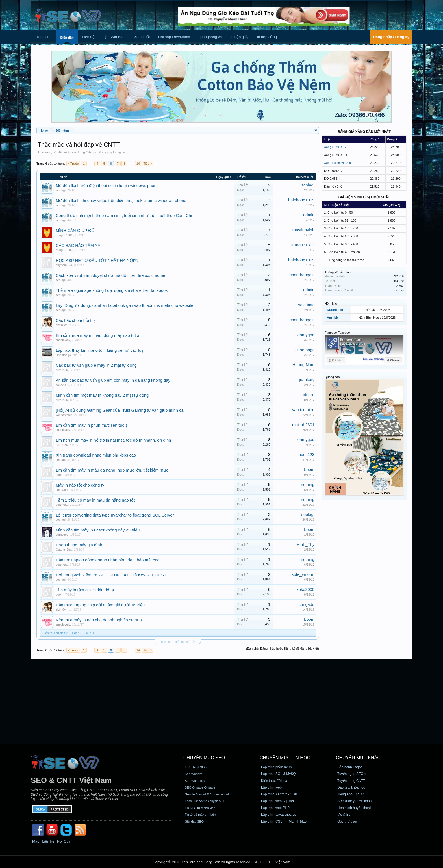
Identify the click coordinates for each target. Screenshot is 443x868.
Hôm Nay (331, 303)
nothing (308, 485)
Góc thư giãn (347, 821)
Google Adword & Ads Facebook (207, 794)
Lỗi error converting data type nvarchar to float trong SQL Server (115, 515)
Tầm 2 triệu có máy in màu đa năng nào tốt (95, 500)
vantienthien (64, 415)
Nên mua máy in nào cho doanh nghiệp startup (99, 620)
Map (36, 841)
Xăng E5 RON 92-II (337, 163)
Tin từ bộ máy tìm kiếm (201, 815)
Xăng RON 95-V (335, 147)
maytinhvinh (303, 230)
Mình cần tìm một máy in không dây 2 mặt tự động (102, 395)
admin (309, 215)
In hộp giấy (239, 37)
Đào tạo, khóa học (351, 787)
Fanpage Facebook (338, 333)
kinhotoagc (63, 355)
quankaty (306, 380)
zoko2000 (62, 385)
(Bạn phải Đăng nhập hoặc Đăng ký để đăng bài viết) (283, 648)
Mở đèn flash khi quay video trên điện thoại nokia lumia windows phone (121, 201)
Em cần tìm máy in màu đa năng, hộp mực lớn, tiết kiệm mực (112, 470)
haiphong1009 (301, 200)
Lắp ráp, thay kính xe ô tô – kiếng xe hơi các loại (100, 350)
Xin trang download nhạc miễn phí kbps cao (96, 455)
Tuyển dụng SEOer (352, 774)
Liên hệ (88, 37)
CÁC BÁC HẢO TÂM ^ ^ (78, 246)
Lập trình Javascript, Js (279, 815)
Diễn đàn (67, 38)
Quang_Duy (64, 550)
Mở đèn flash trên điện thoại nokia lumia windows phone (107, 186)
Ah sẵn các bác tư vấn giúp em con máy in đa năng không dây (113, 380)
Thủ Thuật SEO (196, 767)
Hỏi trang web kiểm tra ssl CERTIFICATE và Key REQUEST (111, 575)
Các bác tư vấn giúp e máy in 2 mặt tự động (96, 365)
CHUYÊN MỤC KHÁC (358, 758)
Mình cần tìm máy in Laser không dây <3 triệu (98, 530)
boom (60, 475)
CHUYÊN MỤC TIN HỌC (285, 758)
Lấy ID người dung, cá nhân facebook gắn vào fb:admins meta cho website (124, 305)
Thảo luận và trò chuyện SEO (205, 801)
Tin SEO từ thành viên (200, 808)
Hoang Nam (303, 365)
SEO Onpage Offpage (200, 787)
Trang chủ (43, 37)
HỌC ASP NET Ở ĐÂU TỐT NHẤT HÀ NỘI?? (97, 261)
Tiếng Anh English (351, 794)
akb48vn (62, 325)
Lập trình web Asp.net (277, 801)
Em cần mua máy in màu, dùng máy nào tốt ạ (97, 335)
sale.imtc (306, 305)
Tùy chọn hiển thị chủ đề (178, 642)
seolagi (61, 190)
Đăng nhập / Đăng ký (391, 37)
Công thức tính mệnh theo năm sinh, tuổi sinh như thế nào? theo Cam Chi (124, 216)
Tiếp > (147, 164)
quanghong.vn (210, 37)
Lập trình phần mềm (276, 767)
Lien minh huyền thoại (354, 808)
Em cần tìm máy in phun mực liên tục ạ (92, 425)
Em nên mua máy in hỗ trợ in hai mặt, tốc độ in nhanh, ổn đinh (113, 440)
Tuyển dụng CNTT (351, 781)
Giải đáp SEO (194, 821)
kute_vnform (303, 574)
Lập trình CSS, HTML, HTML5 (284, 821)
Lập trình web (271, 787)
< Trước (73, 164)
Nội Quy (64, 841)
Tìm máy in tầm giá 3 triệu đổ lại (85, 590)
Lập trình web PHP (275, 808)
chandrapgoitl (302, 275)
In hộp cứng (267, 37)
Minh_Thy (305, 544)
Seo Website (194, 774)
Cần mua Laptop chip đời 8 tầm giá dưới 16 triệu (100, 605)
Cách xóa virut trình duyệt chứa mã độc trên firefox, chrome (110, 275)
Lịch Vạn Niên (114, 37)
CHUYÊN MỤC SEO (204, 758)
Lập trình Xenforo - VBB (279, 794)
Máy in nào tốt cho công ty (80, 485)
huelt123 (307, 455)
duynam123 (64, 265)
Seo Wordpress (196, 781)
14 (138, 164)
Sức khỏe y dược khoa (354, 801)
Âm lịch (333, 318)
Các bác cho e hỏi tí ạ (76, 320)
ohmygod (306, 335)
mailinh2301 (303, 425)
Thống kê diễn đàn (338, 272)
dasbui (399, 290)
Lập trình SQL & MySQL (279, 774)
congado (62, 490)
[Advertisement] (221, 701)
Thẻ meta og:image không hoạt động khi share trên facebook (112, 290)
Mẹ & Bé (344, 815)
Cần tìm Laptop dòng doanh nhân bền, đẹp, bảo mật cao (108, 560)
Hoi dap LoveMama (174, 37)
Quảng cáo (332, 377)
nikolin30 (62, 370)
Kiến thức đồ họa (274, 781)
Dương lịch (335, 310)
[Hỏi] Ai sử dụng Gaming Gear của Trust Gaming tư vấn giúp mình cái (120, 410)
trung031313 (64, 235)
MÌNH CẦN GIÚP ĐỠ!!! (77, 231)
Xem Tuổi (142, 37)
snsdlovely (63, 340)
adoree (308, 395)
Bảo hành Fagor (349, 767)
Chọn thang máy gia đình (79, 545)
